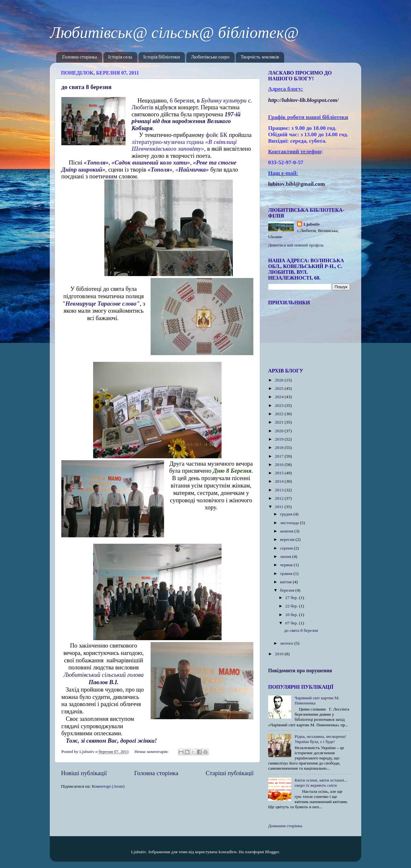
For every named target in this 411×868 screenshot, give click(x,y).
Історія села (120, 57)
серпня (287, 548)
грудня (287, 514)
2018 (280, 447)
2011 (280, 507)
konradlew (227, 852)
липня (286, 556)
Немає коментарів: (152, 752)
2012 (280, 498)
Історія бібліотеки (162, 57)
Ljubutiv (312, 224)
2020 (280, 431)
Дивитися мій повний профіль (296, 245)
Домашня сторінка (285, 826)
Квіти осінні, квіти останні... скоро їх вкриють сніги (321, 783)
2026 (280, 380)
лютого (287, 643)
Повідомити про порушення (300, 671)
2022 (280, 414)
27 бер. (292, 598)
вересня (288, 539)
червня (287, 565)
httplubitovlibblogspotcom (303, 100)
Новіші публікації (84, 773)
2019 (280, 439)
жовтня (287, 531)
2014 (280, 481)
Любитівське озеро (210, 57)
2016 (280, 465)
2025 (280, 388)
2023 (280, 405)
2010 (280, 654)
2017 (280, 456)
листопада (290, 523)
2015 (280, 473)
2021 (280, 422)
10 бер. (292, 615)
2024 (280, 397)
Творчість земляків (260, 57)
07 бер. (292, 623)
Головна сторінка (80, 57)
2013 (280, 490)
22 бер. (292, 606)
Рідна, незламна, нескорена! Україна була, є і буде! (320, 739)
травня (287, 573)
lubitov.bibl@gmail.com (297, 184)
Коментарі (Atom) (108, 786)
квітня (286, 582)
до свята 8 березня (86, 87)
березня (288, 590)
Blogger (272, 852)
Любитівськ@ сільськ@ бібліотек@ (174, 32)
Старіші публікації (230, 773)
